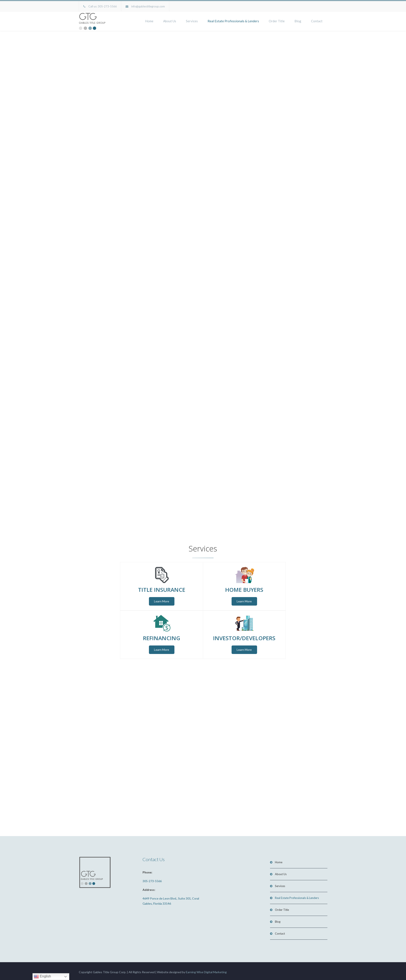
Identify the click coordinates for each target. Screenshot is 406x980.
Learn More (162, 600)
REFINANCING (162, 637)
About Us (170, 21)
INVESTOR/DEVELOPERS (244, 637)
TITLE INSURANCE (162, 589)
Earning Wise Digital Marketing (206, 970)
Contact (317, 21)
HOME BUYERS (244, 589)
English (42, 977)
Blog (298, 21)
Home (149, 21)
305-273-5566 (107, 6)
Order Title (277, 21)
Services (192, 21)
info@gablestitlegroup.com (148, 6)
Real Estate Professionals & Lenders (233, 21)
